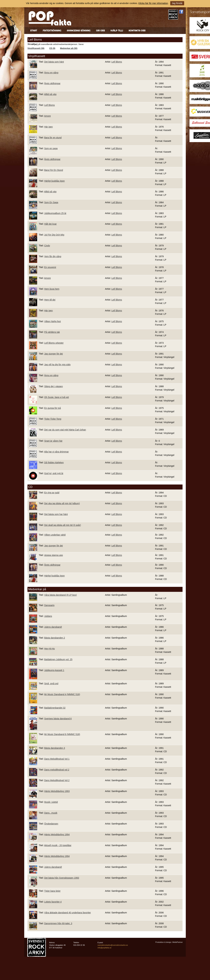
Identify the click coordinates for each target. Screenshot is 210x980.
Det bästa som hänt (54, 62)
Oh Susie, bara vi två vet (57, 397)
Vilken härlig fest (52, 321)
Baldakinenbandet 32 (55, 708)
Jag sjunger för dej (54, 354)
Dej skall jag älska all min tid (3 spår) (63, 525)
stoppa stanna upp (54, 555)
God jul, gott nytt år (54, 473)
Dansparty (49, 605)
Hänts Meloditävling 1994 (57, 835)
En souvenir (50, 267)
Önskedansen (51, 824)
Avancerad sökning (79, 31)
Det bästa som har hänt (56, 514)
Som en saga (51, 148)
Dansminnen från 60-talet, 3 (58, 923)
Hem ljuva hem (52, 289)
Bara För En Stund (54, 170)
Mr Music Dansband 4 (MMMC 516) (62, 694)
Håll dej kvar (50, 224)
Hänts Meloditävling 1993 (57, 791)
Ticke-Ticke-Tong (53, 419)
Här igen (49, 127)
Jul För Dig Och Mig (54, 235)
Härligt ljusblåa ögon (55, 181)
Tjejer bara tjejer (52, 891)
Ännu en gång (51, 73)
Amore (47, 116)
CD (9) (52, 48)
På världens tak (52, 332)
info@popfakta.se (105, 948)
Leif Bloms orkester (54, 343)
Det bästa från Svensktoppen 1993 (62, 878)
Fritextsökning (52, 31)
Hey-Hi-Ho (50, 649)
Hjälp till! (117, 31)
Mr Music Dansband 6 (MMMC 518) (62, 734)
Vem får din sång (53, 256)
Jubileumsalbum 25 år (55, 213)
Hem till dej (50, 300)
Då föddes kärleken (54, 463)
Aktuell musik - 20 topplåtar (58, 845)
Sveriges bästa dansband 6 (58, 719)
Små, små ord (51, 684)
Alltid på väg (50, 94)
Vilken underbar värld (55, 535)
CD (30, 487)
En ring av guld (52, 493)
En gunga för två (53, 408)
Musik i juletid (51, 802)
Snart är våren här (53, 441)
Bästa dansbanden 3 (55, 748)
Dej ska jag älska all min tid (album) (62, 503)
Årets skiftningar (52, 83)
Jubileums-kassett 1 (54, 670)
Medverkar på (37, 589)
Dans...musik (51, 813)
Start (34, 31)
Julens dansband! (53, 627)
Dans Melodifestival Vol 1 (57, 759)
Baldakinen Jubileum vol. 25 (58, 659)
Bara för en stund (53, 138)
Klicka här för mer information (153, 3)
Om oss (100, 31)
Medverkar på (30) (69, 48)
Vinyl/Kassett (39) (36, 48)
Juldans (48, 616)
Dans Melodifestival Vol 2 (57, 780)
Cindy (47, 246)
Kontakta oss (137, 31)
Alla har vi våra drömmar (56, 452)
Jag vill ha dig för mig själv (57, 365)
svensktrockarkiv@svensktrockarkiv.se (113, 945)
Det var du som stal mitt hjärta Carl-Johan (65, 430)
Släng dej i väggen (54, 386)
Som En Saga (51, 202)
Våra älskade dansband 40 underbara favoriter (68, 913)
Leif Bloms (117, 62)
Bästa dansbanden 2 (55, 638)
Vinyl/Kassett (37, 56)
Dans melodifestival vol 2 (57, 770)
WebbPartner (177, 942)
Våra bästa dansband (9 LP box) (60, 595)
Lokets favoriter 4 (53, 902)
